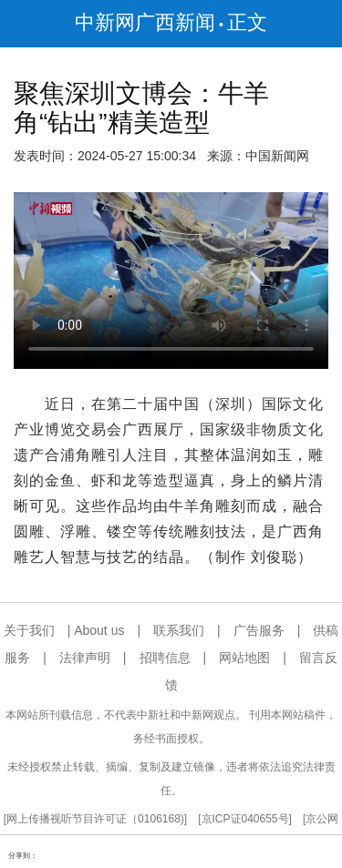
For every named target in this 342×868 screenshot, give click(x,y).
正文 (247, 22)
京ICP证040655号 (245, 819)
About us (99, 630)
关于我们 (29, 630)
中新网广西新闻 (145, 22)
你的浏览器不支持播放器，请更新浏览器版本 (171, 281)
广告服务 (259, 630)
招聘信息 (165, 658)
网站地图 (244, 658)
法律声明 (85, 658)
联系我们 (179, 630)
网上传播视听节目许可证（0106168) (95, 819)
